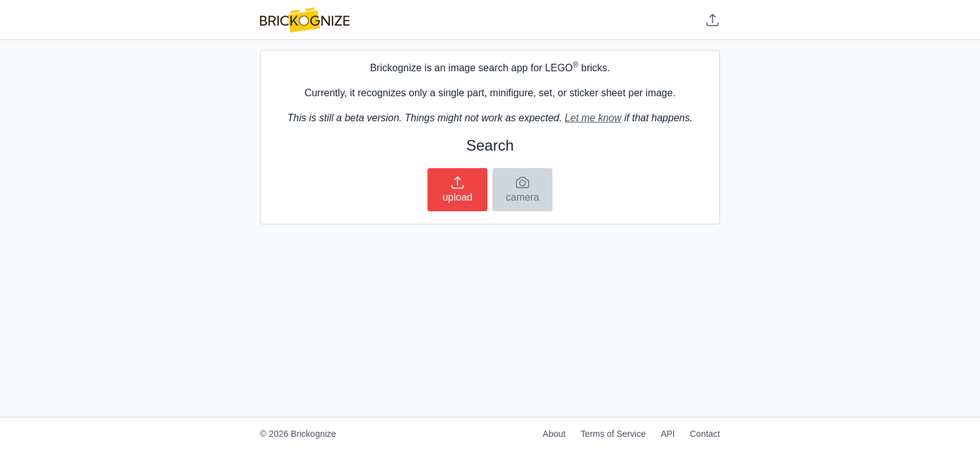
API (668, 434)
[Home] (305, 20)
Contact (705, 434)
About (554, 434)
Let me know (593, 118)
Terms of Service (613, 434)
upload (457, 189)
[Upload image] (712, 20)
